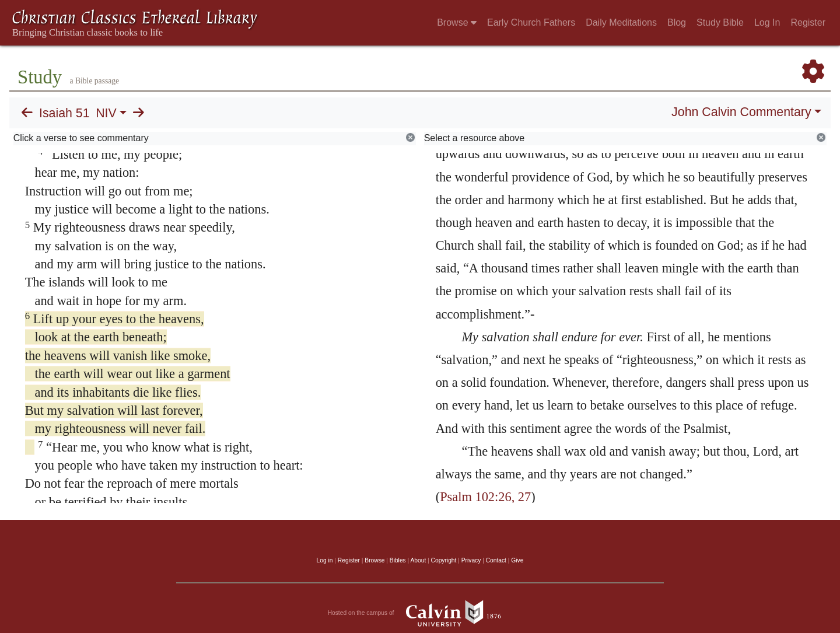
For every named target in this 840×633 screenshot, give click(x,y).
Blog (677, 22)
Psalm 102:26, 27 (485, 497)
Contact (496, 560)
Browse (457, 22)
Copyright (444, 560)
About (418, 560)
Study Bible (720, 22)
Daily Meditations (621, 22)
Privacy (471, 560)
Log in (325, 560)
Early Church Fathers (531, 22)
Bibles (398, 560)
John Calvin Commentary (741, 112)
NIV (106, 113)
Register (808, 22)
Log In (767, 22)
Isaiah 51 (64, 113)
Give (517, 560)
